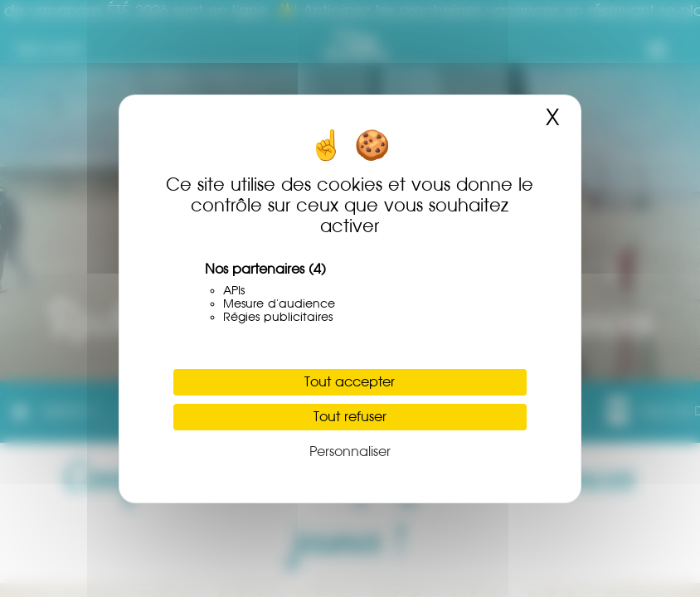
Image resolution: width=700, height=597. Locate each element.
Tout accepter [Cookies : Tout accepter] (350, 382)
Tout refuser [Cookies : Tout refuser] (350, 417)
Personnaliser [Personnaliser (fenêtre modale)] (350, 451)
